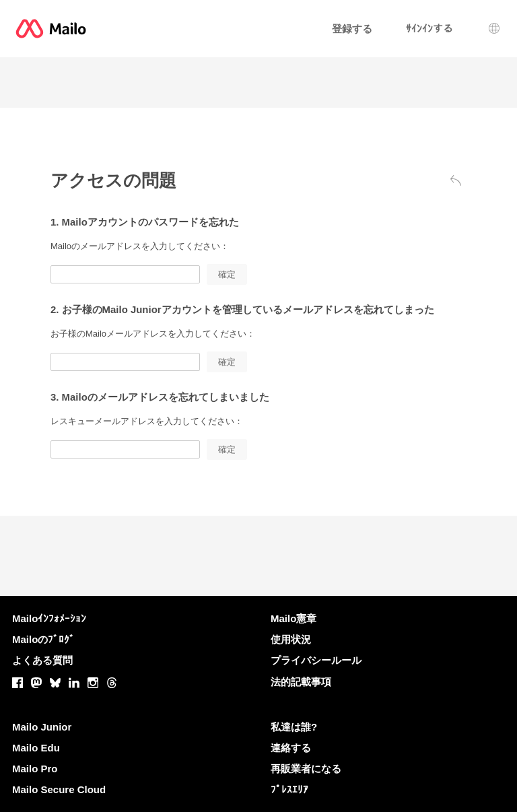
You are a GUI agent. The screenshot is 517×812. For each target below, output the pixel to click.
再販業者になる (306, 769)
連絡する (291, 748)
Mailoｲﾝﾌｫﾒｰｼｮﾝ (49, 618)
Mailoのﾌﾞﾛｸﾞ (43, 639)
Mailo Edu (36, 748)
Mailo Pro (35, 769)
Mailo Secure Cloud (59, 789)
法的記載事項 (301, 682)
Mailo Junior (42, 727)
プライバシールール (316, 660)
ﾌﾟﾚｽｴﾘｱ (289, 789)
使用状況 (291, 639)
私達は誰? (294, 727)
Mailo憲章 (294, 618)
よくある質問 (42, 660)
